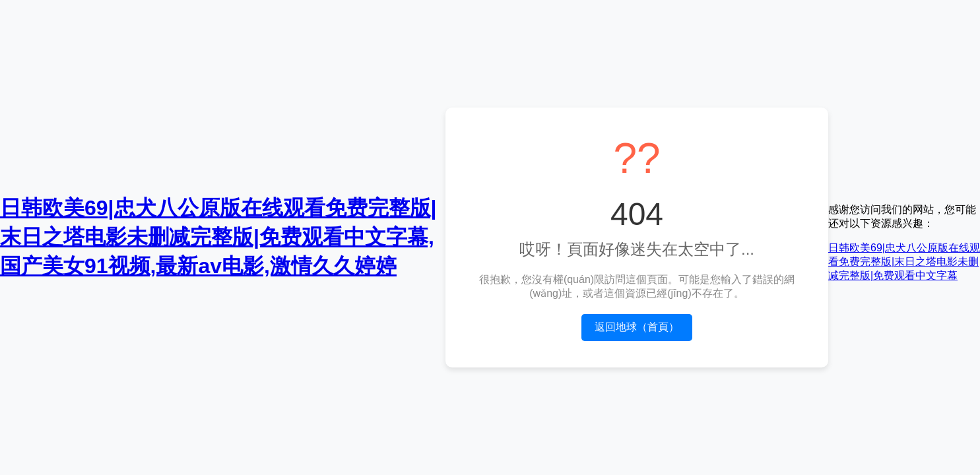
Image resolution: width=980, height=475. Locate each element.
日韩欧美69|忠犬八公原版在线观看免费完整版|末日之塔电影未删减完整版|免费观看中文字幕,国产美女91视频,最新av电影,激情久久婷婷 (218, 237)
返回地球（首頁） (637, 327)
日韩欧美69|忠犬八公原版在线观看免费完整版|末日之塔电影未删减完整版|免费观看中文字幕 (904, 262)
